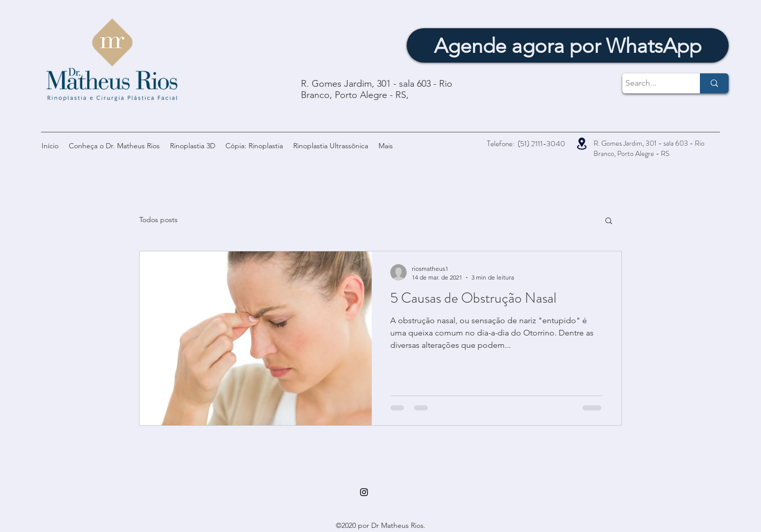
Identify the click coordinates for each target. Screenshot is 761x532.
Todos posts (158, 220)
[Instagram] (364, 492)
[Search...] (652, 83)
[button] (609, 221)
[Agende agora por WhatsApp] (568, 45)
